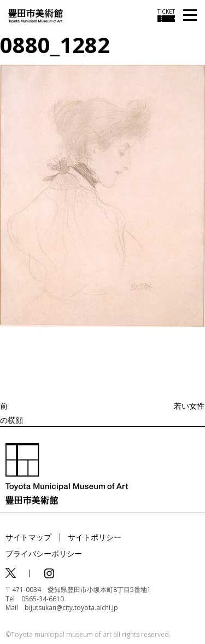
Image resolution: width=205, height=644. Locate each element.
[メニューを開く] (190, 16)
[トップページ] (36, 15)
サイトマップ (28, 537)
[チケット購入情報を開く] (166, 15)
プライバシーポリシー (44, 553)
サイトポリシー (95, 537)
